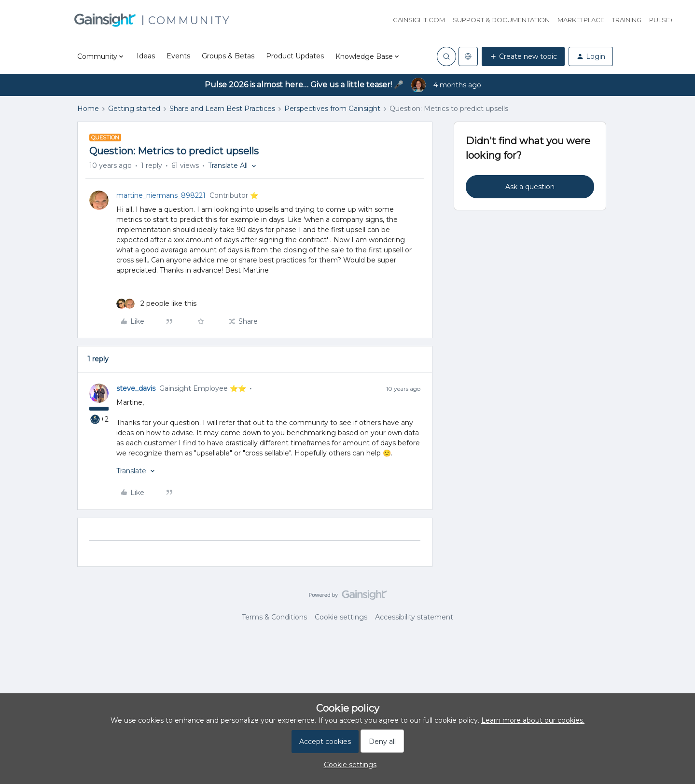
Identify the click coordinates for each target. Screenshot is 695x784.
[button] (523, 56)
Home (88, 109)
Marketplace (581, 20)
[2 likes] (156, 304)
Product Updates (295, 56)
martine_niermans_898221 (161, 195)
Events (178, 56)
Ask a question (530, 187)
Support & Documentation (501, 20)
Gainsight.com (419, 20)
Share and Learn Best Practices (222, 109)
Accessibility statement (414, 617)
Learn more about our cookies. (533, 720)
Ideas (146, 56)
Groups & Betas (228, 56)
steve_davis (136, 388)
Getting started (134, 109)
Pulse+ (661, 20)
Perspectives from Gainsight (332, 109)
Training (627, 20)
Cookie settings (341, 617)
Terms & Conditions (274, 617)
